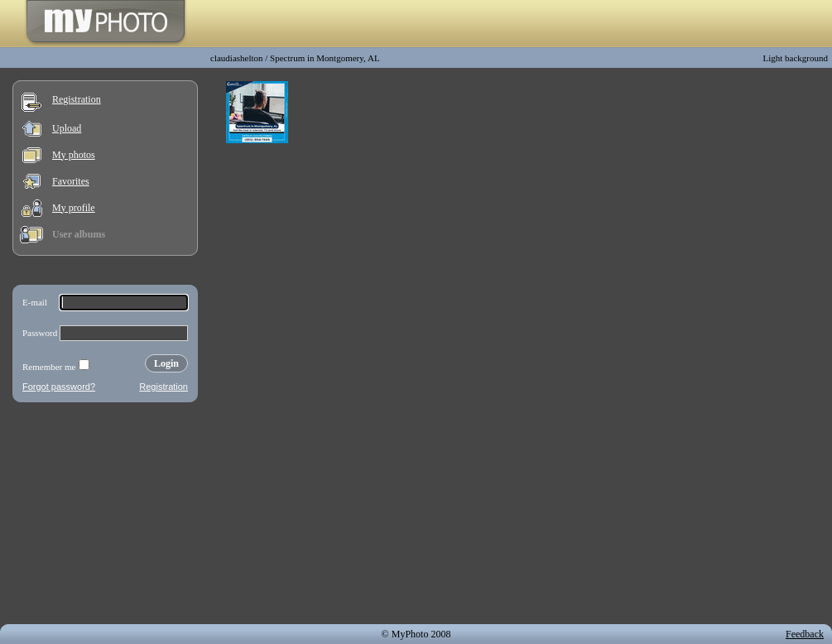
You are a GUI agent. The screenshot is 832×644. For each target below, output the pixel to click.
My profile (74, 208)
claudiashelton (237, 58)
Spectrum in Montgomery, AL (325, 58)
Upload (67, 128)
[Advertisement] (105, 517)
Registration (77, 99)
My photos (74, 155)
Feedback (805, 634)
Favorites (71, 181)
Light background (795, 58)
